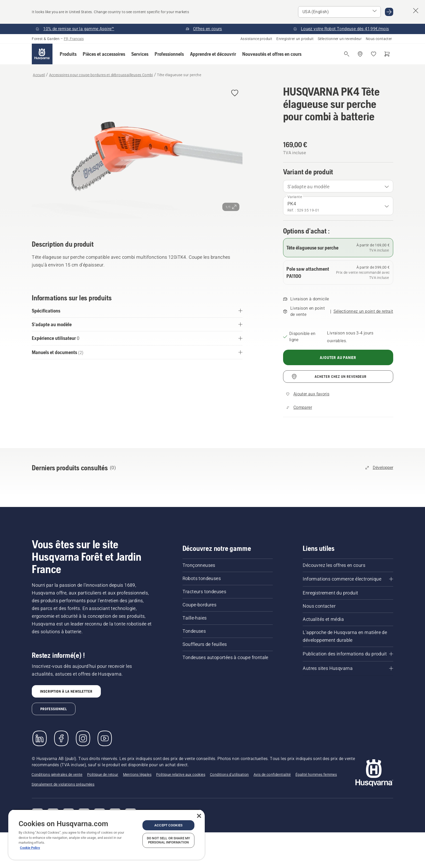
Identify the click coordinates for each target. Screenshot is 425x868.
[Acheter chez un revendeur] (360, 54)
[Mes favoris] (374, 54)
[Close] (199, 816)
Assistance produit (256, 39)
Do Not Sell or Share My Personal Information (168, 840)
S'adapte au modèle (308, 187)
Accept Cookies (168, 825)
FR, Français (74, 39)
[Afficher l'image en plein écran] (137, 155)
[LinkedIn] (40, 738)
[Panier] (387, 54)
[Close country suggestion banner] (416, 11)
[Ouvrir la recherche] (347, 54)
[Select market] (339, 12)
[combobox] (338, 186)
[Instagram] (83, 738)
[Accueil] (42, 54)
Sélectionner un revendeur (340, 39)
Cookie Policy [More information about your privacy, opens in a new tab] (30, 848)
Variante (295, 197)
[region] (107, 835)
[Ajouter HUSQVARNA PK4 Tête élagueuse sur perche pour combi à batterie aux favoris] (235, 93)
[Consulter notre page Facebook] (61, 738)
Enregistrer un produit (295, 39)
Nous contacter (379, 39)
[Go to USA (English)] (389, 12)
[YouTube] (105, 738)
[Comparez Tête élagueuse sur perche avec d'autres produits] (299, 408)
